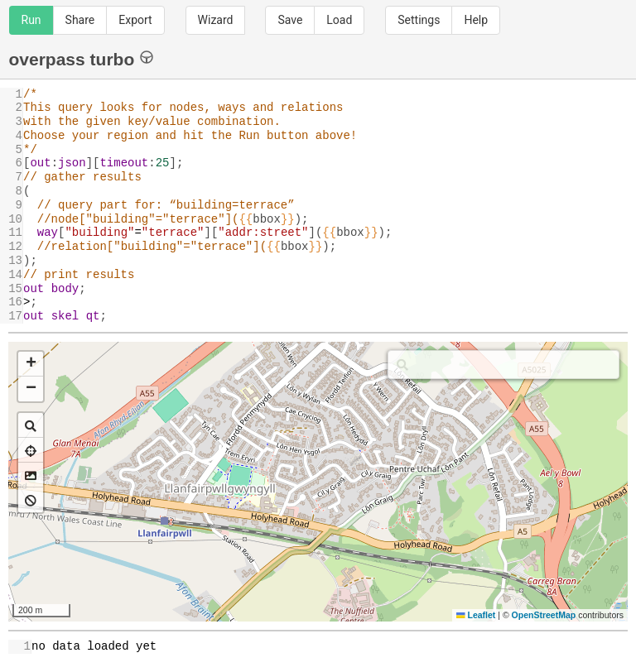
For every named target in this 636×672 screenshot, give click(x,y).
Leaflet (476, 615)
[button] (31, 364)
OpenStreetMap (544, 615)
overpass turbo (82, 58)
